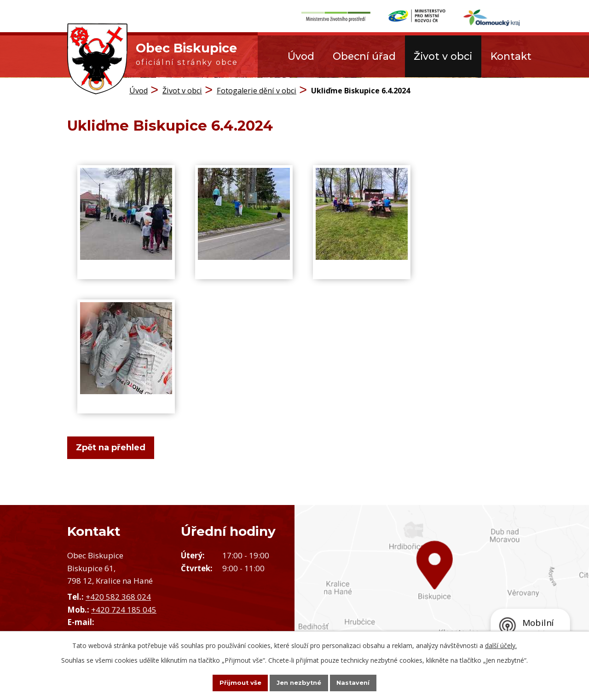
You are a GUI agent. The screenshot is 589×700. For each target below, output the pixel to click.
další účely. (501, 644)
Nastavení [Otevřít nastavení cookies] (364, 682)
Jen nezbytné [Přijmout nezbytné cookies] (299, 682)
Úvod (301, 56)
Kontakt (511, 56)
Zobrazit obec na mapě (442, 589)
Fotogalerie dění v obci (257, 90)
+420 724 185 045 (124, 609)
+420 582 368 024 (118, 596)
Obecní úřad (364, 56)
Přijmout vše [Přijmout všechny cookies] (230, 682)
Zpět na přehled (115, 447)
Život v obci (443, 56)
